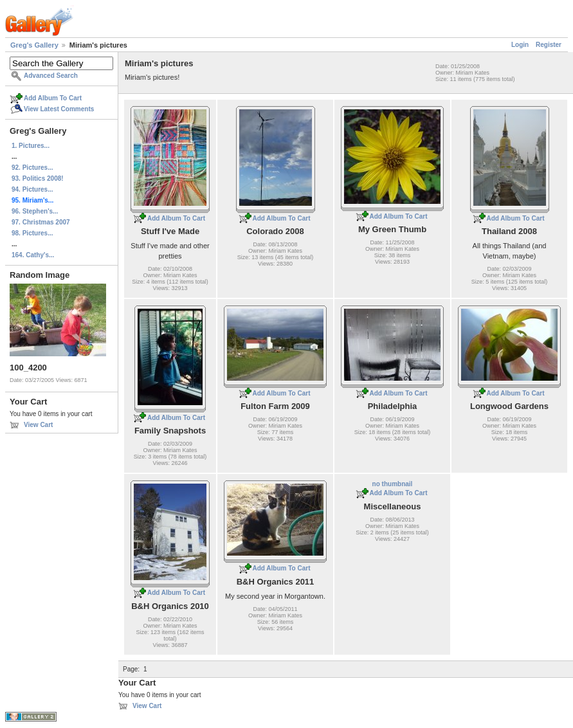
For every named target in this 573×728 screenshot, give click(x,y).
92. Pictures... (32, 168)
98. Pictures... (32, 233)
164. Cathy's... (33, 255)
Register (549, 45)
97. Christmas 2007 (41, 222)
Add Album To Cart (53, 98)
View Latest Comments (59, 109)
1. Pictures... (31, 146)
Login (520, 45)
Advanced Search (51, 76)
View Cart (38, 425)
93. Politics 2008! (38, 178)
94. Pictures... (32, 189)
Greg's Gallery (34, 45)
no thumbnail (393, 484)
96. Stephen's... (35, 211)
